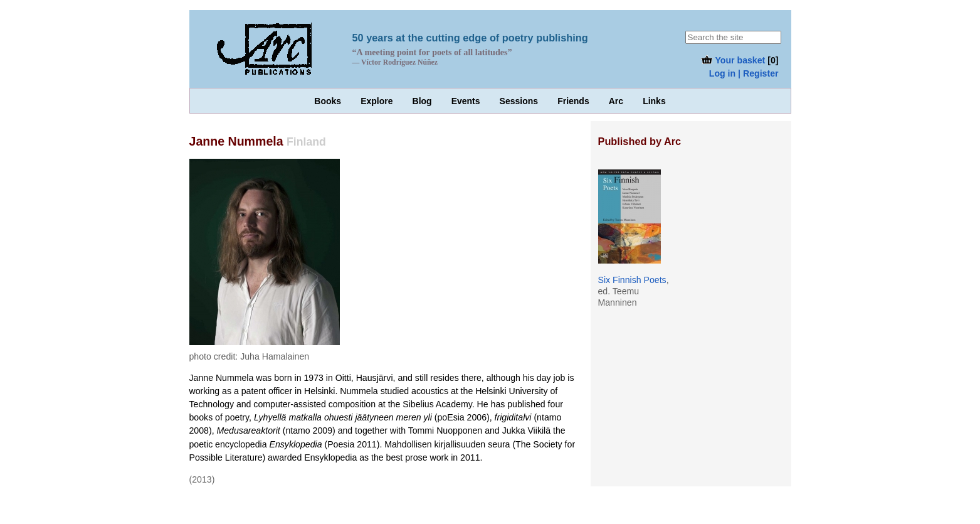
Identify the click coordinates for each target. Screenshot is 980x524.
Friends (573, 101)
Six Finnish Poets (632, 280)
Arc (616, 101)
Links (654, 101)
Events (466, 101)
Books (328, 101)
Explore (377, 101)
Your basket (733, 60)
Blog (422, 101)
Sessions (519, 101)
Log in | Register (744, 73)
